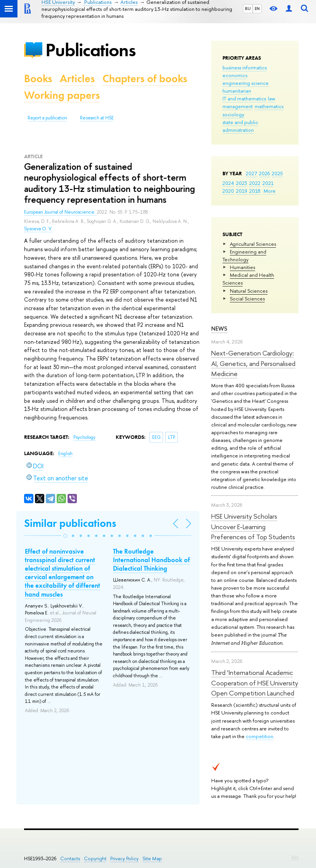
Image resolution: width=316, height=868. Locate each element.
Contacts (70, 859)
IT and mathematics (244, 98)
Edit (295, 857)
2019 (242, 191)
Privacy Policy (124, 859)
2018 (255, 191)
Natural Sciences (249, 291)
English (65, 454)
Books (38, 79)
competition (260, 736)
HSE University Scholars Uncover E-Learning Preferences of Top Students (253, 526)
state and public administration (240, 126)
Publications (90, 50)
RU (248, 9)
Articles (77, 79)
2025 (277, 173)
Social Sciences (247, 299)
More (270, 191)
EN (257, 9)
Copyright (95, 859)
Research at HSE (97, 118)
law (272, 98)
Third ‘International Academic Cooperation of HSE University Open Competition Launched (255, 683)
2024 (228, 183)
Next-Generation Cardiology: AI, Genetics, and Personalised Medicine (253, 363)
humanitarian (237, 91)
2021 (268, 183)
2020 (228, 191)
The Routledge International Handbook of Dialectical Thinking (151, 560)
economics (235, 75)
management (238, 106)
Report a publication (47, 118)
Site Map (152, 859)
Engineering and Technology (244, 255)
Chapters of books (145, 79)
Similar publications (70, 523)
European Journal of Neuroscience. (60, 212)
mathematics (269, 106)
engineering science (246, 83)
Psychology (84, 437)
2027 (251, 173)
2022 (255, 183)
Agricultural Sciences (253, 244)
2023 (242, 183)
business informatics (245, 67)
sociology (233, 114)
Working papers (62, 95)
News (219, 329)
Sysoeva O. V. (38, 229)
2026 (264, 173)
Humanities (242, 267)
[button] (65, 536)
